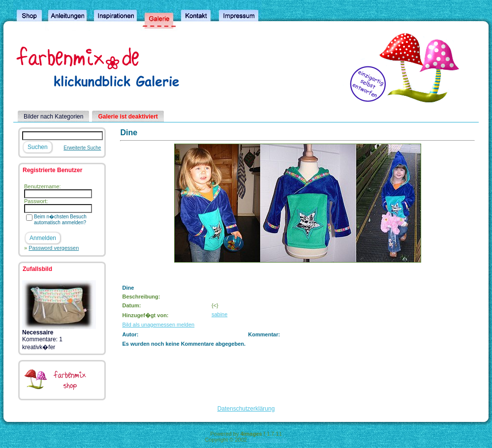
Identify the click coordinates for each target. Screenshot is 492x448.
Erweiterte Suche (82, 148)
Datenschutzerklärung (246, 409)
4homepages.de (268, 440)
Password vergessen (54, 248)
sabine (219, 314)
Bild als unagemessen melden (158, 325)
